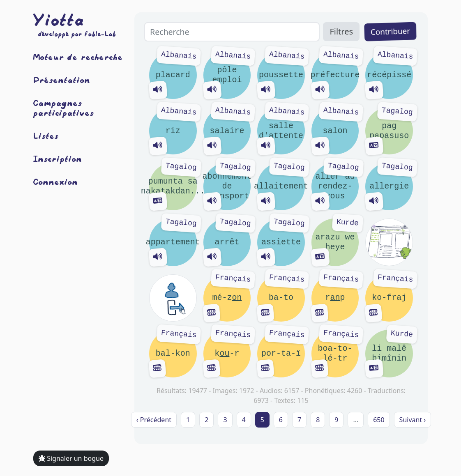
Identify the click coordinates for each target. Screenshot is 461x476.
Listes (46, 136)
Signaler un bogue (71, 458)
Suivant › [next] (413, 420)
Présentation (62, 80)
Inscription (58, 159)
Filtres (341, 31)
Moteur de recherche (78, 57)
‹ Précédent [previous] (154, 420)
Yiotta (59, 20)
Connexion (56, 182)
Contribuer (390, 31)
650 (379, 420)
